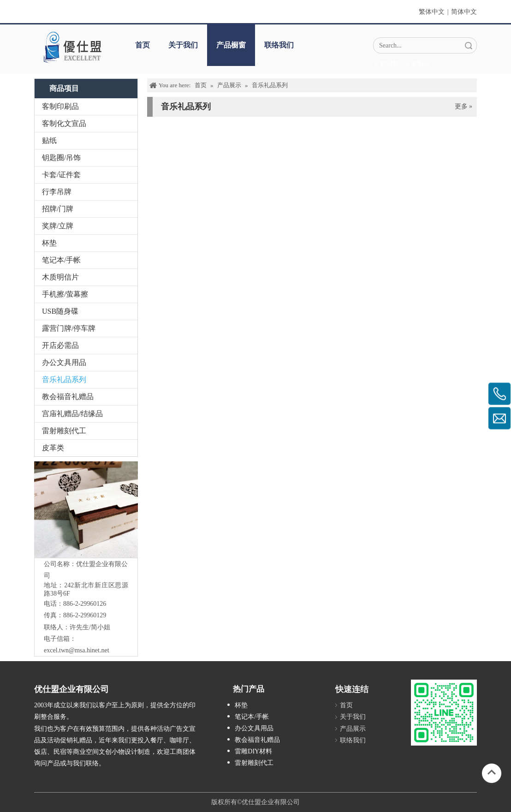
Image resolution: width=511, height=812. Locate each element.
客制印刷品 (60, 106)
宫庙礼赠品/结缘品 (72, 414)
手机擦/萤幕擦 (65, 294)
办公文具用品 (64, 362)
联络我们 (279, 45)
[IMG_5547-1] (95, 510)
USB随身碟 (60, 311)
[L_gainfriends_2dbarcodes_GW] (444, 713)
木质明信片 (60, 277)
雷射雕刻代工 (64, 431)
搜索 (469, 45)
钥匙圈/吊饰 (61, 158)
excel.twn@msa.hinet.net (77, 650)
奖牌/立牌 (58, 226)
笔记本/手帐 (61, 260)
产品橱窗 (231, 45)
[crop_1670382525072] (72, 47)
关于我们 (183, 45)
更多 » (464, 107)
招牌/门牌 (58, 209)
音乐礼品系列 (64, 379)
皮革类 (53, 448)
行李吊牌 (57, 192)
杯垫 (49, 243)
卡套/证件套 (61, 175)
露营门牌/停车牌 (69, 328)
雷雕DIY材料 (253, 751)
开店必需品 (60, 345)
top (492, 772)
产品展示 (353, 729)
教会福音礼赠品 (68, 397)
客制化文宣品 (64, 123)
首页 (143, 45)
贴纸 (49, 140)
